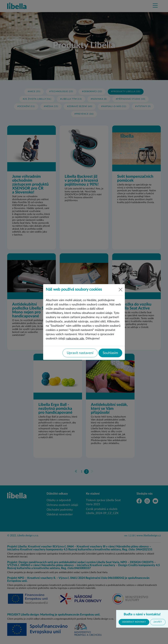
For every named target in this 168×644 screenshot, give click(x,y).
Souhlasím (110, 353)
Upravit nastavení (80, 353)
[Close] (121, 290)
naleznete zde (75, 339)
